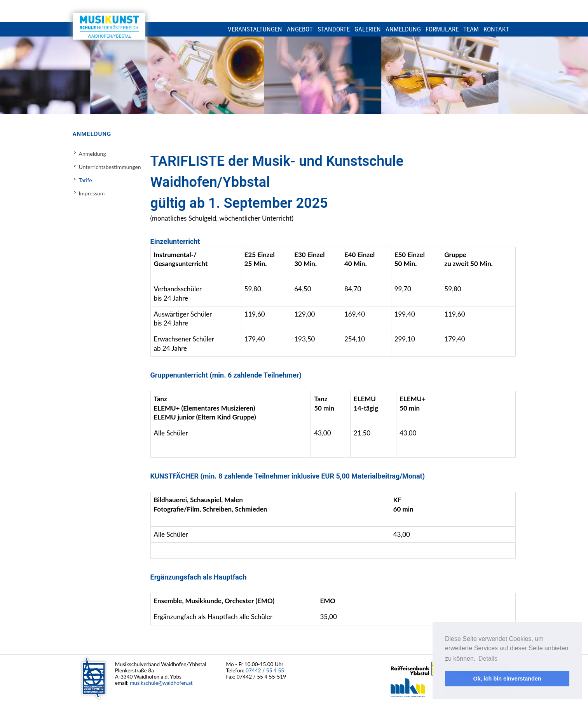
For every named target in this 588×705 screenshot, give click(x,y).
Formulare (442, 29)
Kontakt (496, 29)
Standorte (334, 29)
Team (471, 29)
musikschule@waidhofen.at (161, 683)
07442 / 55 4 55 (265, 670)
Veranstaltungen (255, 29)
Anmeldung (403, 29)
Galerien (368, 29)
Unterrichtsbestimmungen (110, 167)
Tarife (85, 180)
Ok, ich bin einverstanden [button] (507, 679)
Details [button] (488, 659)
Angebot (300, 29)
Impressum (92, 193)
